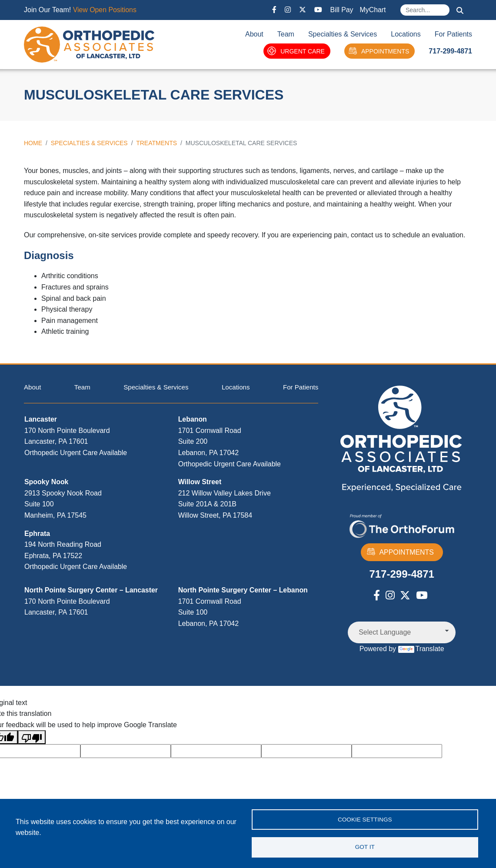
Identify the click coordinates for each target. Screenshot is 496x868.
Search (460, 10)
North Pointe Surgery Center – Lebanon (243, 590)
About (254, 34)
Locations (406, 34)
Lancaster (41, 420)
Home (33, 143)
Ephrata (37, 534)
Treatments (156, 143)
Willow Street (200, 483)
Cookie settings (365, 819)
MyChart (373, 10)
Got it (365, 847)
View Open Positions (105, 10)
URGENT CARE (296, 51)
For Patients (453, 34)
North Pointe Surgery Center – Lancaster (92, 590)
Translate (421, 649)
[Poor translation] (32, 737)
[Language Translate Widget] (402, 632)
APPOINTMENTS (379, 51)
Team (286, 34)
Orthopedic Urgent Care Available (76, 453)
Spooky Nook (47, 483)
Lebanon (193, 420)
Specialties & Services (343, 34)
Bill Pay (341, 10)
